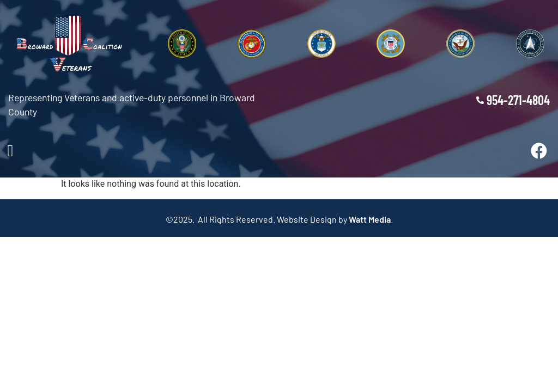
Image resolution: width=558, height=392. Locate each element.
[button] (10, 151)
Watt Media (370, 219)
